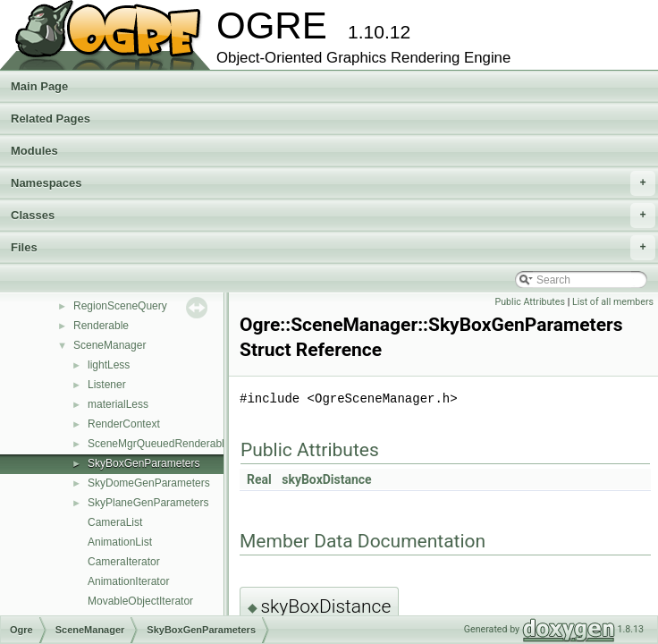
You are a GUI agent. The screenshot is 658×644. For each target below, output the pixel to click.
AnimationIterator (128, 581)
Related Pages (51, 119)
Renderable (101, 326)
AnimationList (120, 542)
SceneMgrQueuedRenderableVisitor (174, 444)
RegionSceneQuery (120, 306)
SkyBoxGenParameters (143, 463)
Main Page (39, 86)
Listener (107, 385)
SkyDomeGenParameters (149, 483)
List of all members (613, 302)
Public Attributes (530, 302)
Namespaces (333, 183)
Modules (34, 151)
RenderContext (124, 424)
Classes (333, 216)
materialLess (118, 404)
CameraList (115, 522)
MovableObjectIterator (140, 601)
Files (333, 248)
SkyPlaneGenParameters (148, 503)
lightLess (109, 365)
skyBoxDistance (326, 479)
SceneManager (110, 345)
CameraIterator (124, 562)
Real (259, 479)
